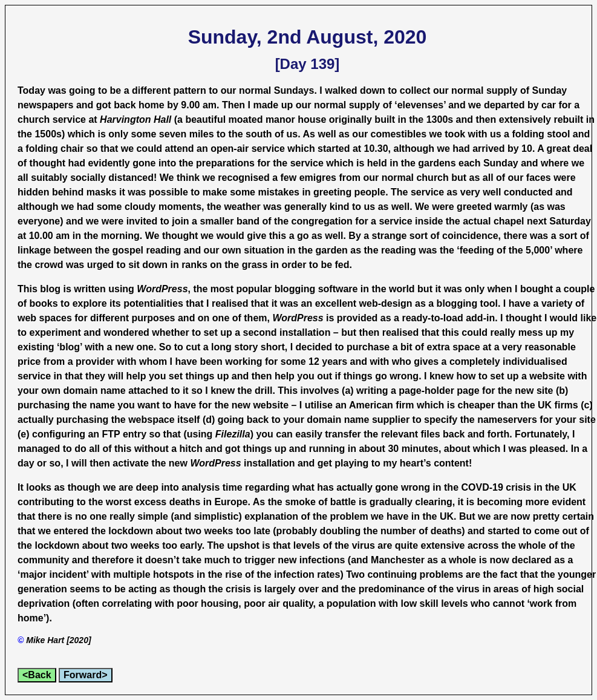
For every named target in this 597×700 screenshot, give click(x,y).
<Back (37, 675)
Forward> (85, 675)
